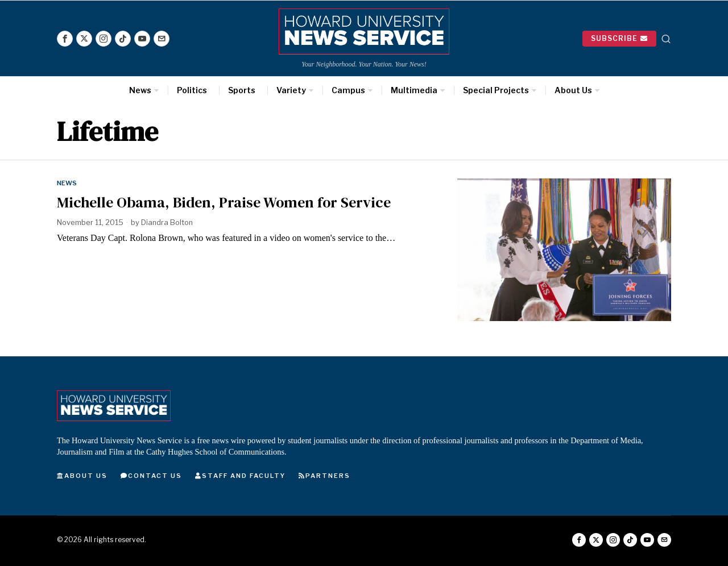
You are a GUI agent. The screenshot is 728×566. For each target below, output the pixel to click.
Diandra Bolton (167, 222)
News (67, 183)
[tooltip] (65, 39)
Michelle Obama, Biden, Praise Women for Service (224, 202)
